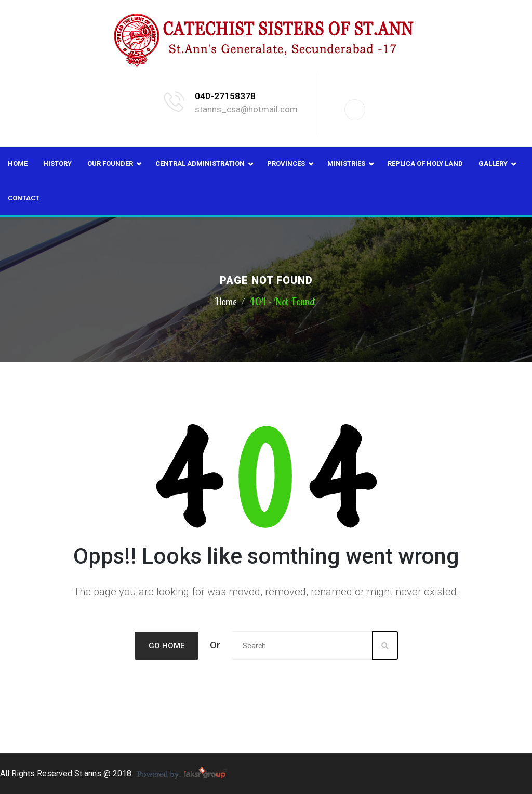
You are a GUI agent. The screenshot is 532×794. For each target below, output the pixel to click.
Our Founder (110, 164)
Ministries (346, 164)
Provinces (286, 164)
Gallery (493, 164)
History (57, 164)
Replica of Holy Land (425, 164)
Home (18, 164)
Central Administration (200, 164)
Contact (24, 198)
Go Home (167, 646)
